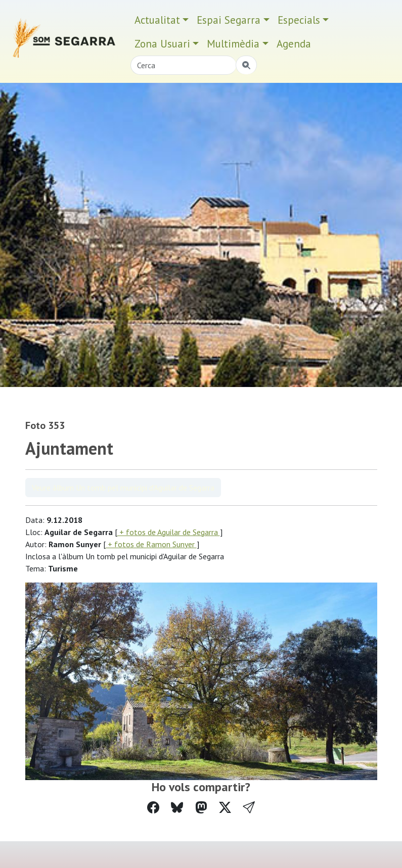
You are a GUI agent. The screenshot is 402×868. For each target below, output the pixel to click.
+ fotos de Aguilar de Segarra (169, 532)
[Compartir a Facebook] (153, 808)
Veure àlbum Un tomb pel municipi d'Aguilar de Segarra (123, 488)
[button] (249, 808)
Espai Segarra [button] (229, 20)
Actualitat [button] (157, 20)
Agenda (294, 44)
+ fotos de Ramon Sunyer (151, 544)
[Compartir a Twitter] (225, 808)
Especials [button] (299, 20)
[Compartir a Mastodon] (201, 808)
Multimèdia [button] (233, 44)
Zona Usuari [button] (162, 44)
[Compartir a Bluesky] (177, 808)
